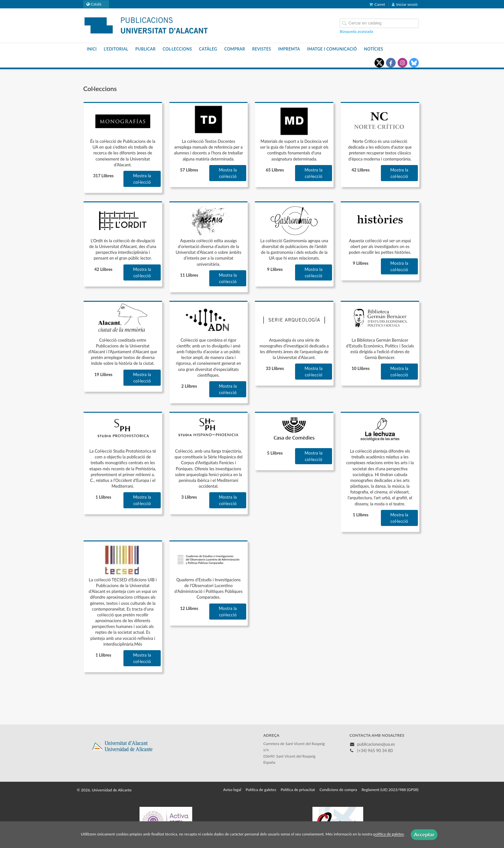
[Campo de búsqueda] (379, 23)
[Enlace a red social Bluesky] (414, 63)
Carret (377, 4)
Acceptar (424, 834)
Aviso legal (232, 790)
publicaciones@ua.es (376, 744)
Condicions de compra (338, 790)
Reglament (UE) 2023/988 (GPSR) (390, 790)
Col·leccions (177, 49)
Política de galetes (261, 790)
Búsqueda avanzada (356, 31)
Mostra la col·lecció (142, 179)
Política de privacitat (298, 790)
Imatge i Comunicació (332, 49)
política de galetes (389, 834)
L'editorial (116, 49)
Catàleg (208, 49)
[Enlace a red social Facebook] (391, 63)
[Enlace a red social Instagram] (402, 63)
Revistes (261, 49)
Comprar (235, 49)
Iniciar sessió (405, 4)
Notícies (374, 49)
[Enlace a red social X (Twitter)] (379, 63)
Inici (92, 49)
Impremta (289, 49)
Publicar (145, 49)
